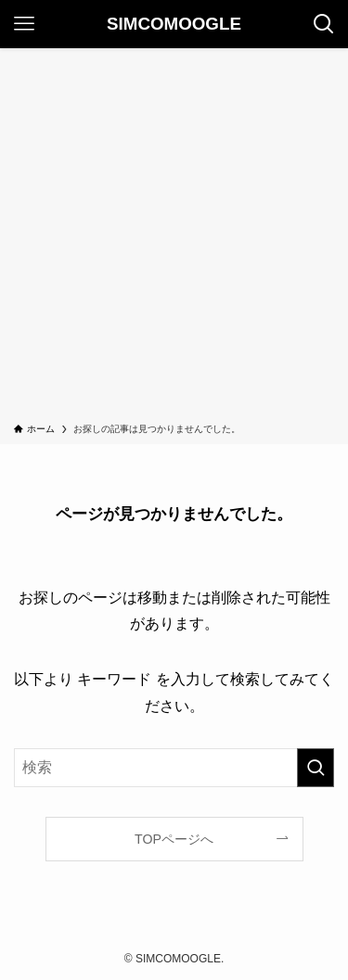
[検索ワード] (174, 768)
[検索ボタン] (324, 24)
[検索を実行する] (316, 768)
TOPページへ (174, 839)
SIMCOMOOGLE (174, 25)
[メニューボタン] (24, 24)
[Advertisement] (174, 239)
